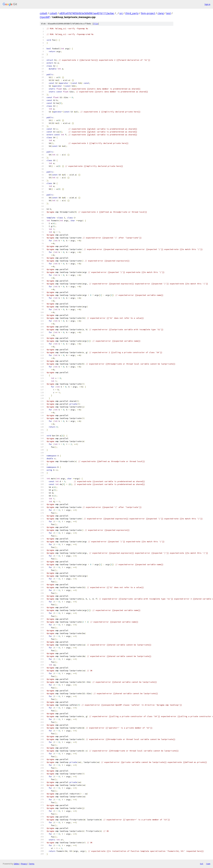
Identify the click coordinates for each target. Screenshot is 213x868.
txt (202, 864)
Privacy (24, 864)
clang (161, 13)
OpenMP (45, 17)
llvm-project (148, 13)
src (121, 13)
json (208, 864)
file (96, 24)
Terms (31, 864)
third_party (132, 13)
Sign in (207, 4)
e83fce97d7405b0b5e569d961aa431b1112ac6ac (87, 13)
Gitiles (16, 864)
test (169, 13)
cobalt (44, 13)
